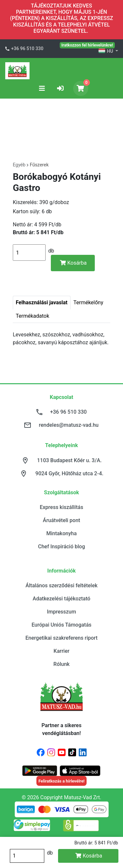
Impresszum (61, 612)
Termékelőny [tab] (88, 302)
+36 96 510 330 (27, 48)
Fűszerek (39, 165)
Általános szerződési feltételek (62, 585)
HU (106, 51)
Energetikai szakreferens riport (62, 638)
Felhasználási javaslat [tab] (42, 302)
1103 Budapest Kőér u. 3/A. (69, 460)
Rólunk (61, 664)
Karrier (61, 651)
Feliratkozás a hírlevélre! (61, 781)
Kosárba (73, 263)
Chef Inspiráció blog (61, 547)
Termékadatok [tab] (32, 316)
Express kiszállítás (61, 507)
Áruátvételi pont (62, 520)
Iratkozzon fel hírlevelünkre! (87, 45)
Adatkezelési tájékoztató (62, 599)
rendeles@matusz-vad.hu (69, 425)
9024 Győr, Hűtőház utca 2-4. (69, 473)
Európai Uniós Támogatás (61, 625)
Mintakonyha (61, 533)
